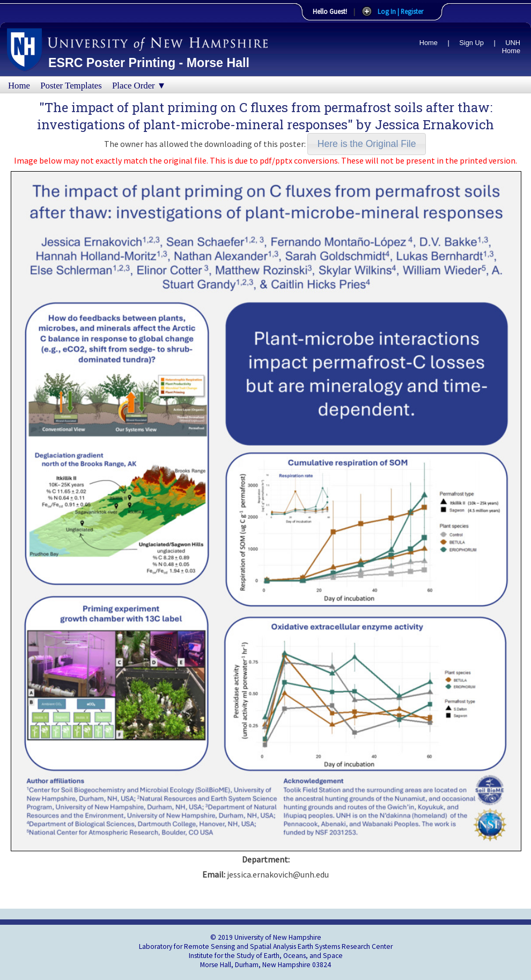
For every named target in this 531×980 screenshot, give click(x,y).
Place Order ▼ (139, 86)
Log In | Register (400, 11)
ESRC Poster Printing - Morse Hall (149, 63)
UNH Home (511, 47)
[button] (367, 144)
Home (429, 43)
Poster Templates (71, 86)
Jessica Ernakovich (434, 124)
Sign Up (471, 43)
